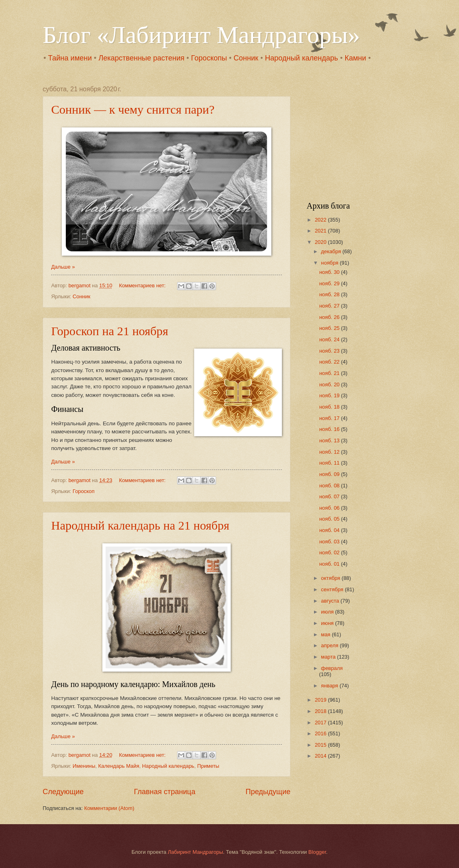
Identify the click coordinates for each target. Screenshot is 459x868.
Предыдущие (268, 792)
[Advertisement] (357, 136)
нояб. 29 (330, 283)
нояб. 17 (330, 418)
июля (328, 612)
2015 (321, 745)
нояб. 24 (330, 339)
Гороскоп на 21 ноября (110, 331)
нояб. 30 (330, 272)
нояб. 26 (330, 317)
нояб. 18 (330, 407)
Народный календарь (301, 58)
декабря (332, 251)
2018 (321, 711)
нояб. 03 (330, 542)
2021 (321, 231)
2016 (321, 733)
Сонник (246, 58)
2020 (321, 242)
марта (329, 657)
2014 (321, 756)
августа (331, 601)
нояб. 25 (330, 328)
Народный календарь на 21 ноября (140, 525)
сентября (333, 589)
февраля (332, 668)
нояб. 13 (330, 440)
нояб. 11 (330, 463)
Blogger (317, 852)
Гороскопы (209, 58)
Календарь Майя (119, 766)
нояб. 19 (330, 395)
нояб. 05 (330, 519)
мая (326, 634)
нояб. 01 (330, 564)
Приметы (208, 766)
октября (331, 578)
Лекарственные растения (141, 58)
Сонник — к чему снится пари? (133, 109)
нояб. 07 (330, 496)
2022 (321, 220)
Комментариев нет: (143, 285)
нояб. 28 (330, 294)
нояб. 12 (330, 452)
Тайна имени (70, 58)
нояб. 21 (330, 373)
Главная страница (165, 792)
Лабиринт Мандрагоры (195, 852)
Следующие (63, 792)
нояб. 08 (330, 486)
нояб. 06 (330, 508)
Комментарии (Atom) (109, 808)
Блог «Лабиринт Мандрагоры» (201, 35)
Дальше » (63, 267)
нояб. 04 (330, 530)
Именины (84, 766)
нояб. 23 (330, 351)
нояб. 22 (330, 362)
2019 (321, 700)
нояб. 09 (330, 474)
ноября (330, 263)
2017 (321, 723)
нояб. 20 (330, 384)
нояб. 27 (330, 306)
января (330, 686)
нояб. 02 (330, 552)
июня (328, 623)
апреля (330, 645)
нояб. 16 (330, 429)
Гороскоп (84, 491)
